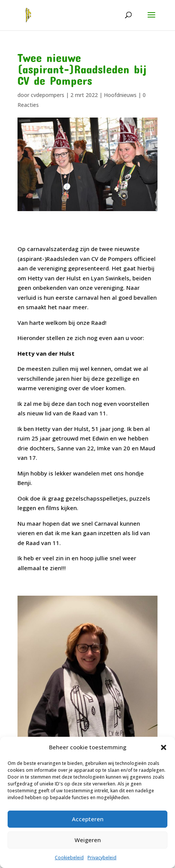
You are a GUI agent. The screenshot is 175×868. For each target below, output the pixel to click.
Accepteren (88, 819)
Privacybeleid (102, 858)
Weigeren (88, 840)
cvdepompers (48, 95)
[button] (164, 747)
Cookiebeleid (69, 858)
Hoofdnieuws (120, 95)
